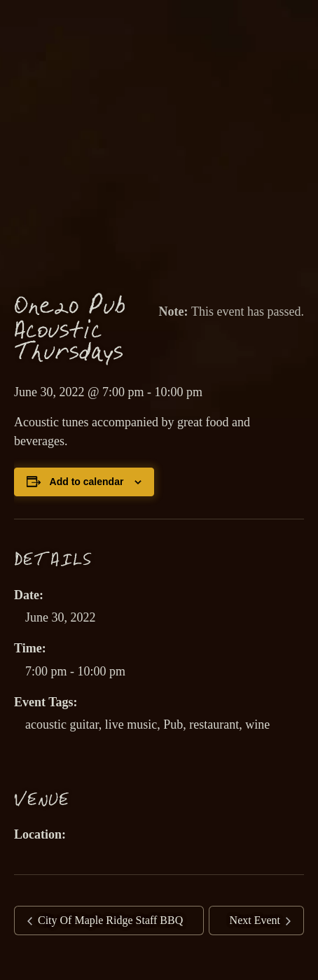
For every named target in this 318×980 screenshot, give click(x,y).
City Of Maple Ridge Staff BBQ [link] (109, 920)
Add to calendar (87, 482)
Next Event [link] (256, 920)
